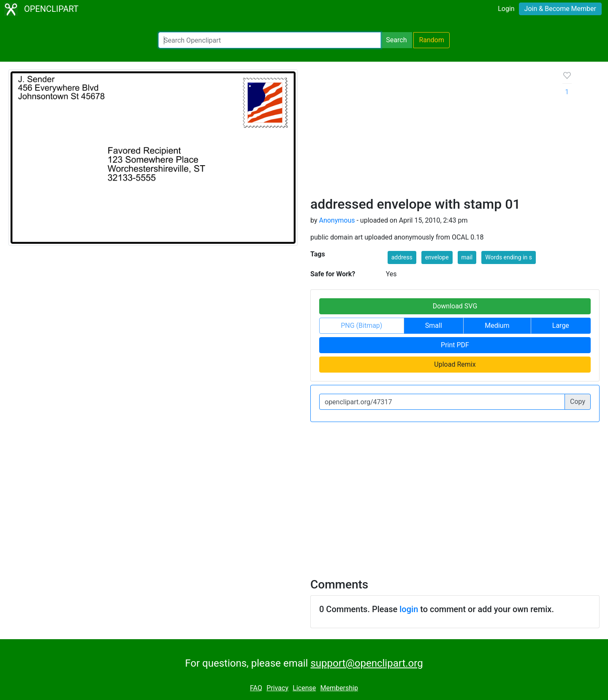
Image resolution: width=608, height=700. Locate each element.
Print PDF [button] (455, 345)
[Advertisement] (430, 133)
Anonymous (337, 220)
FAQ (256, 688)
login (409, 609)
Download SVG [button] (455, 306)
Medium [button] (497, 325)
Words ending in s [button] (509, 257)
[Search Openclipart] (270, 40)
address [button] (402, 257)
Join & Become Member (560, 9)
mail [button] (467, 257)
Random (432, 40)
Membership (339, 688)
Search (396, 40)
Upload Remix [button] (455, 364)
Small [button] (434, 325)
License (304, 688)
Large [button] (561, 325)
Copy (578, 402)
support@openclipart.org (366, 663)
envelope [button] (437, 257)
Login (506, 9)
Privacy (277, 688)
